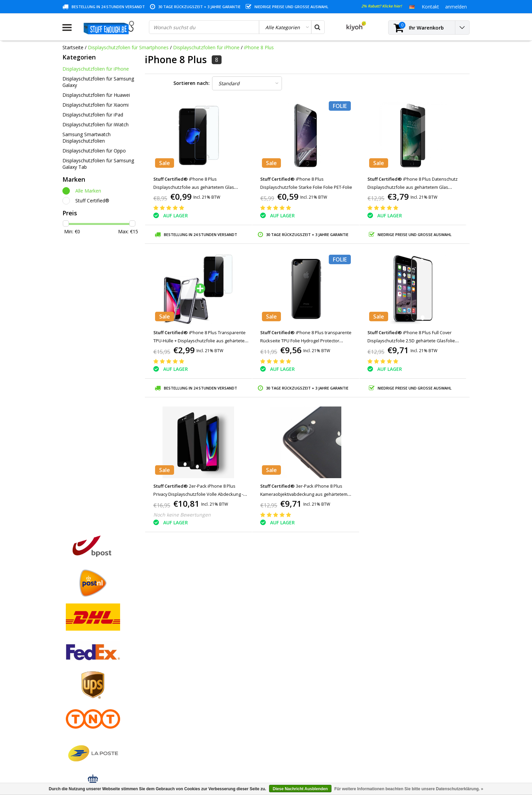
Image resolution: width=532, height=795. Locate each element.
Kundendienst (77, 685)
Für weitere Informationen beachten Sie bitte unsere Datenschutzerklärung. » (409, 789)
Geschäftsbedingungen (88, 654)
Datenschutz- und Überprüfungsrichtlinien (108, 693)
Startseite (73, 47)
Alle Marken (88, 191)
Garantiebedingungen (86, 678)
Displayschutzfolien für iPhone (206, 47)
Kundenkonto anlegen (190, 654)
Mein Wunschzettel (186, 678)
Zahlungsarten (78, 662)
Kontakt (71, 670)
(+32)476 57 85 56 (410, 758)
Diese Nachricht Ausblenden (300, 789)
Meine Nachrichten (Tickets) (196, 670)
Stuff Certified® (92, 201)
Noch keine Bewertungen (182, 515)
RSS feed (72, 740)
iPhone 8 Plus (259, 47)
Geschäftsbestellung (85, 725)
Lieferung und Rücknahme (91, 717)
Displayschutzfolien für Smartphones (128, 47)
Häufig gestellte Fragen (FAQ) (95, 732)
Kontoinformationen (85, 709)
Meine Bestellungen (187, 662)
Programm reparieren (86, 701)
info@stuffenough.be (394, 747)
